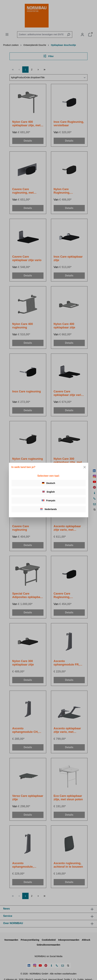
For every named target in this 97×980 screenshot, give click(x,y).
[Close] (85, 467)
